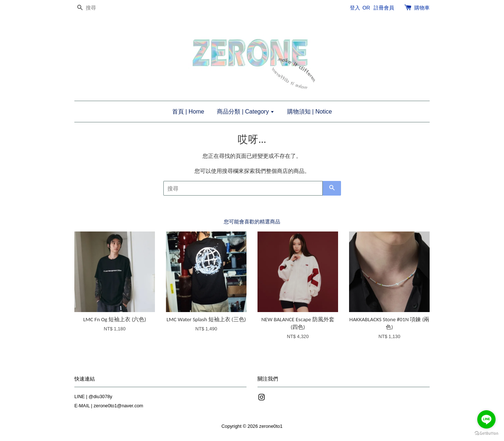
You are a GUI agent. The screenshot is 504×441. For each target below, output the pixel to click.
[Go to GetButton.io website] (486, 433)
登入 (355, 8)
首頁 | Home (188, 112)
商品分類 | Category (246, 112)
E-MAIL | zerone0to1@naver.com (109, 406)
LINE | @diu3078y (93, 396)
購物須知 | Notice (310, 112)
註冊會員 (384, 8)
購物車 (422, 8)
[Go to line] (486, 419)
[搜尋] (96, 8)
